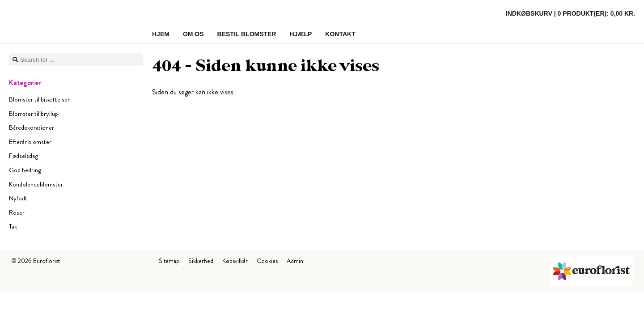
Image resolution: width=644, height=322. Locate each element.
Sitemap (169, 261)
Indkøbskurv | (570, 13)
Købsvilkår (235, 261)
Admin (295, 261)
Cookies (267, 261)
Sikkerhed (201, 261)
